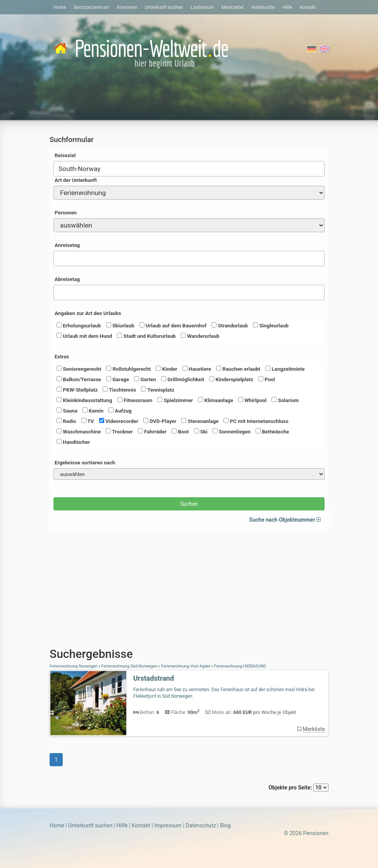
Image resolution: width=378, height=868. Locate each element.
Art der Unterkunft (76, 180)
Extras (62, 357)
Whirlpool (252, 400)
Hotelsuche (263, 7)
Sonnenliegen (232, 431)
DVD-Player (160, 421)
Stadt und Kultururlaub (146, 336)
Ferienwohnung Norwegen (74, 666)
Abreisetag (67, 279)
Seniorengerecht (79, 369)
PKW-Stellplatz (77, 390)
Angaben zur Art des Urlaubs (88, 313)
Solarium (285, 400)
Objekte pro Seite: (298, 788)
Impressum (168, 825)
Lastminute (202, 7)
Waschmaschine (79, 431)
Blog (225, 825)
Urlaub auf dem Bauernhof (173, 325)
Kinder (166, 369)
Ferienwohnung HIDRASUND (240, 666)
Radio (66, 421)
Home (60, 7)
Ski (201, 431)
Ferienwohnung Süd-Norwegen (129, 666)
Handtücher (73, 442)
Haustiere (197, 369)
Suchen (189, 504)
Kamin (93, 411)
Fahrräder (152, 431)
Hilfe (287, 7)
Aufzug (120, 411)
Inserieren (127, 7)
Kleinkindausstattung (84, 400)
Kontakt (308, 7)
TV (88, 421)
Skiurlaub (120, 325)
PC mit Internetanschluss (256, 421)
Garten (145, 379)
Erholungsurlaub (79, 325)
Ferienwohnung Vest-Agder (186, 666)
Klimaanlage (216, 400)
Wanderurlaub (200, 336)
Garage (118, 379)
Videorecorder (119, 421)
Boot (180, 431)
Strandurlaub (230, 325)
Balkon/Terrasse (79, 379)
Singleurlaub (271, 325)
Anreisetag (67, 245)
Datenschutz (201, 825)
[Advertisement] (189, 586)
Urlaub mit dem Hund (84, 336)
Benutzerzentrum (91, 7)
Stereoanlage (200, 421)
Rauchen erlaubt (238, 369)
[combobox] (189, 169)
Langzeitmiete (285, 369)
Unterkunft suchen (164, 7)
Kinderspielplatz (231, 379)
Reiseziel (65, 155)
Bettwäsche (272, 431)
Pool (267, 379)
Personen (66, 213)
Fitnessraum (135, 400)
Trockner (119, 431)
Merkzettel (232, 7)
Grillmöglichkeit (183, 379)
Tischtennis (119, 390)
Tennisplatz (158, 390)
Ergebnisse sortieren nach (85, 463)
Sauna (67, 411)
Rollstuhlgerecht (128, 369)
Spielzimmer (175, 400)
